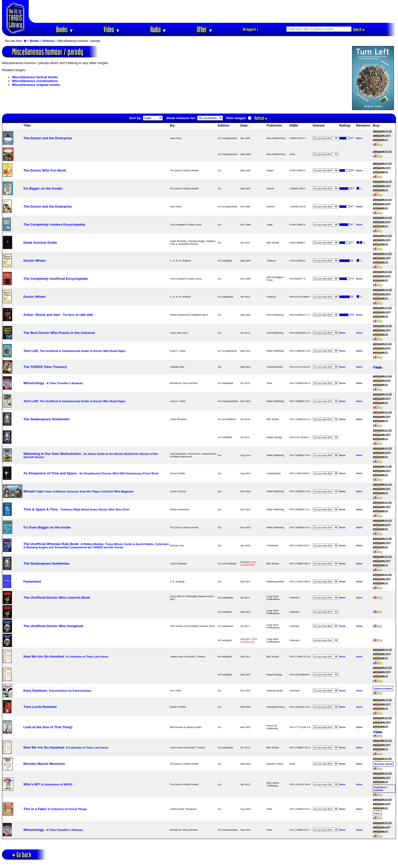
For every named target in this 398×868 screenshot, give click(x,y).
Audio (159, 29)
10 (352, 260)
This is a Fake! (55, 809)
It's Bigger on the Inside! (43, 188)
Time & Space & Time (76, 509)
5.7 (352, 242)
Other (205, 29)
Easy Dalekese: (57, 691)
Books (65, 29)
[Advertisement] (212, 11)
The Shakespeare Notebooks (46, 419)
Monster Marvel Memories (44, 764)
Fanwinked (32, 582)
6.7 (352, 138)
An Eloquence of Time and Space (91, 473)
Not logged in (251, 29)
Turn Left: (74, 351)
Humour (48, 41)
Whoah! (79, 491)
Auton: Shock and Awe (58, 315)
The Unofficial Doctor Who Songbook (53, 626)
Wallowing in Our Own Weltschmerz (90, 455)
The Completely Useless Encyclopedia (54, 224)
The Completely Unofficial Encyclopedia (55, 279)
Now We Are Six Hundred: (66, 656)
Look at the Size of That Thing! (48, 727)
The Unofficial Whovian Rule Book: (96, 545)
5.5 (352, 170)
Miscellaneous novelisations (35, 81)
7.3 (352, 278)
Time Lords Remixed (40, 707)
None (359, 138)
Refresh (261, 118)
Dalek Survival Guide (40, 243)
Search (359, 29)
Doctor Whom (34, 261)
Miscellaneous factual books (35, 77)
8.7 (352, 188)
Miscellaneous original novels (36, 85)
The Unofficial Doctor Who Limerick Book (57, 598)
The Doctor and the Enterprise (48, 138)
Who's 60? (48, 784)
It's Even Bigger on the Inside (47, 527)
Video (112, 29)
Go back (22, 855)
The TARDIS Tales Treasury (45, 367)
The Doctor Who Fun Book (45, 170)
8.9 (352, 314)
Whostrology (53, 383)
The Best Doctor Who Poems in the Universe (59, 333)
